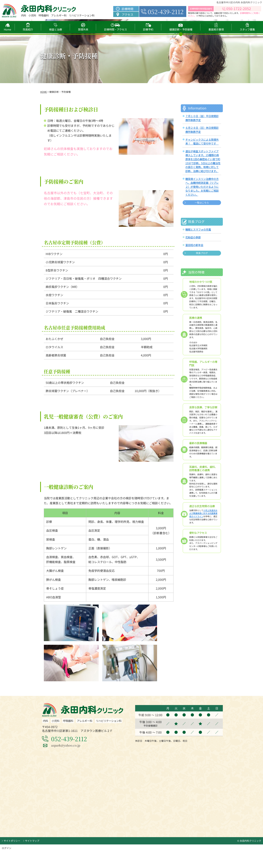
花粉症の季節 (193, 237)
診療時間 (127, 9)
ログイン (7, 848)
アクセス (128, 14)
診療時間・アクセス (116, 29)
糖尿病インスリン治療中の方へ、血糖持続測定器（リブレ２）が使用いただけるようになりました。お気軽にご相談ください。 (202, 187)
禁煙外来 (83, 29)
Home (7, 29)
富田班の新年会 (194, 245)
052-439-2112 (166, 12)
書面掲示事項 (216, 29)
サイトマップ (32, 841)
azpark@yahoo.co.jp (66, 745)
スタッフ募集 (247, 29)
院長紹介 (28, 29)
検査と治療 (56, 29)
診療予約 (148, 29)
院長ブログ (202, 253)
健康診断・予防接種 (181, 29)
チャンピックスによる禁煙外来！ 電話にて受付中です (202, 141)
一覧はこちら (202, 203)
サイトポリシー (12, 841)
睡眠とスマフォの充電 (198, 229)
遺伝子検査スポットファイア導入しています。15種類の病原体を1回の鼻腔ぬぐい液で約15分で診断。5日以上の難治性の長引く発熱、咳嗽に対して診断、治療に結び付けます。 (203, 161)
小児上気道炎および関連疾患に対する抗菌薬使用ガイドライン (203, 513)
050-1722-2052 (239, 9)
